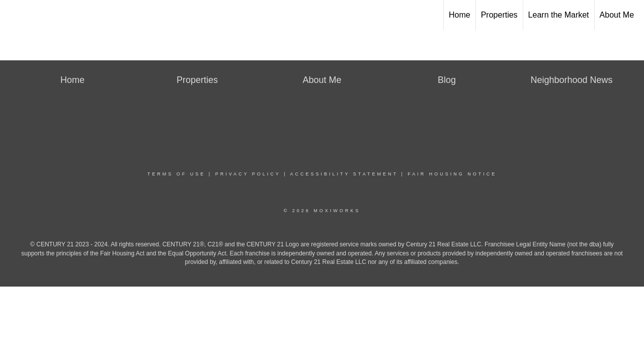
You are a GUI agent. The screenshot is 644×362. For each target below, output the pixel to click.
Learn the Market (559, 15)
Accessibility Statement (344, 174)
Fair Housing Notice (452, 174)
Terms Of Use (177, 174)
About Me (617, 15)
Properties (499, 15)
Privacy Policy (248, 174)
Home (460, 15)
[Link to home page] (13, 15)
